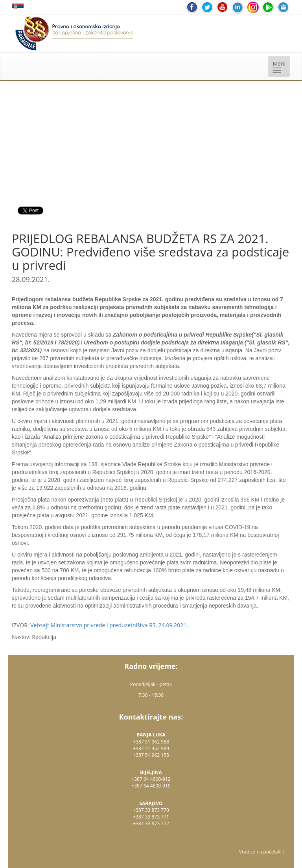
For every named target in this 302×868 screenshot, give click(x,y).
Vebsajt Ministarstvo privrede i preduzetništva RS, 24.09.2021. (109, 625)
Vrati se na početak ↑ (262, 852)
